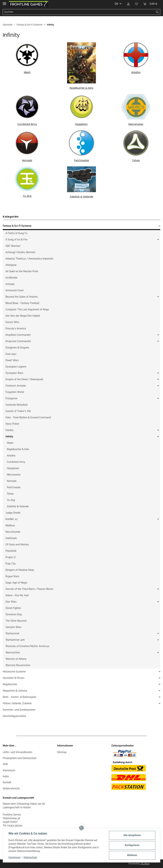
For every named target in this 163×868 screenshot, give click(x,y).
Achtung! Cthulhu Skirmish (20, 252)
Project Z (11, 557)
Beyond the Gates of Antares (22, 297)
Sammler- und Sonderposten (19, 710)
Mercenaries (136, 124)
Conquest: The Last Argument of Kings (27, 309)
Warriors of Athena (16, 659)
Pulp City (11, 564)
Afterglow (11, 265)
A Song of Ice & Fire (16, 240)
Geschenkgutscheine (14, 716)
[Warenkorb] (150, 4)
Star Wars (11, 602)
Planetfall (11, 551)
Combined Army (27, 124)
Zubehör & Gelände (81, 197)
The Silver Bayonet (16, 621)
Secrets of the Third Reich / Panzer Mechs (29, 589)
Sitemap (62, 752)
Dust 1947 (11, 354)
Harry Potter (12, 424)
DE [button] (116, 4)
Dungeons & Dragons (17, 348)
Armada (10, 284)
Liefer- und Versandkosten (18, 752)
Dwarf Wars (12, 360)
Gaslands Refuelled (16, 405)
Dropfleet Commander (18, 335)
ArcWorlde (11, 278)
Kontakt (7, 782)
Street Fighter (13, 608)
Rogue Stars (12, 576)
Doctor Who (12, 322)
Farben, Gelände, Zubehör (17, 703)
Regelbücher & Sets (81, 88)
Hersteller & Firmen (14, 678)
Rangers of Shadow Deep (20, 570)
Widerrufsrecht (11, 788)
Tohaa (136, 160)
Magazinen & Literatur (15, 691)
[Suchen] (79, 12)
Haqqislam (81, 124)
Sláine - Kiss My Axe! (17, 595)
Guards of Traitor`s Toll (18, 411)
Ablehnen (132, 855)
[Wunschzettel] (137, 4)
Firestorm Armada (16, 386)
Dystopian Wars (14, 373)
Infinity (9, 436)
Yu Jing (27, 196)
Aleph (27, 72)
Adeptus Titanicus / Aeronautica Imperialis (29, 259)
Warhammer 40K (15, 640)
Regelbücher (10, 684)
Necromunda (13, 532)
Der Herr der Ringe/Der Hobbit (23, 316)
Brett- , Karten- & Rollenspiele (19, 697)
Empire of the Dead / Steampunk (24, 379)
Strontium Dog (14, 614)
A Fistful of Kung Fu (16, 233)
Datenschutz (30, 857)
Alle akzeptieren (132, 835)
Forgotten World (15, 392)
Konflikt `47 (11, 519)
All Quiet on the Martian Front (22, 271)
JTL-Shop (145, 864)
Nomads (27, 160)
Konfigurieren (132, 845)
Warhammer (13, 633)
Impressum (9, 770)
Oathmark (11, 538)
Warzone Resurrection (18, 665)
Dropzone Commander (18, 341)
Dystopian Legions (16, 367)
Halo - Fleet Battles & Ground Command (28, 417)
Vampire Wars (13, 627)
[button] (128, 4)
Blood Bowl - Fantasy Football (22, 303)
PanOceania (81, 160)
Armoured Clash (15, 290)
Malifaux (10, 525)
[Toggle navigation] (4, 2)
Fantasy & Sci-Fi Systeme (17, 226)
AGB (5, 764)
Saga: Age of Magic (16, 583)
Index (6, 776)
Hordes (10, 430)
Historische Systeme (14, 672)
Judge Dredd (13, 513)
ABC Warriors (13, 246)
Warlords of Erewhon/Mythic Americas (27, 646)
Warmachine (13, 653)
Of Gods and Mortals (17, 544)
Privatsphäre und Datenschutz (20, 758)
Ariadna (136, 72)
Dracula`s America (16, 328)
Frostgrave (11, 398)
